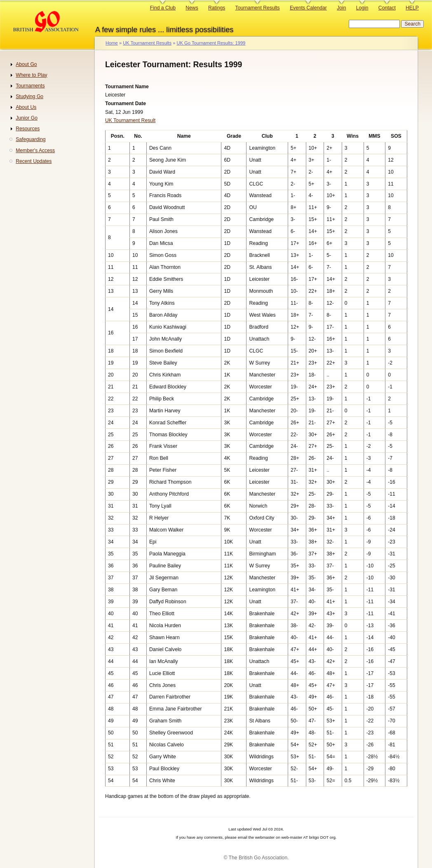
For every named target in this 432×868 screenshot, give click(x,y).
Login (362, 8)
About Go (26, 64)
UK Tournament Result (130, 120)
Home (112, 43)
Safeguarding (31, 139)
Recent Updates (34, 161)
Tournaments (30, 86)
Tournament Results (258, 8)
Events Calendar (308, 8)
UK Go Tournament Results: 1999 (211, 43)
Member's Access (35, 151)
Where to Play (31, 75)
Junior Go (27, 118)
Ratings (217, 8)
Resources (28, 129)
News (192, 8)
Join (341, 8)
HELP (412, 8)
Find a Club (163, 8)
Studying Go (29, 96)
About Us (26, 107)
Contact (387, 8)
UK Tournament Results (147, 43)
